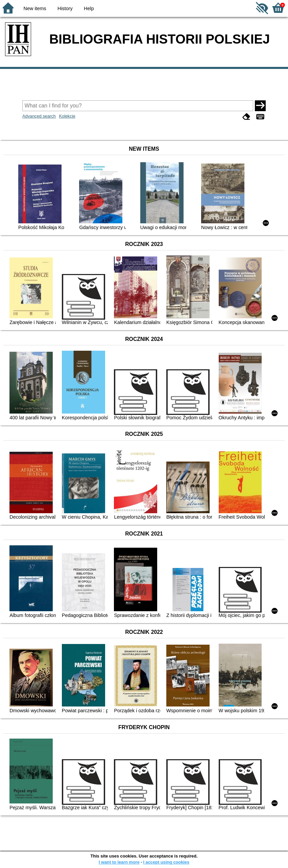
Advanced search (39, 116)
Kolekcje (67, 116)
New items (35, 8)
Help (89, 8)
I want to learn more (119, 862)
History (65, 8)
